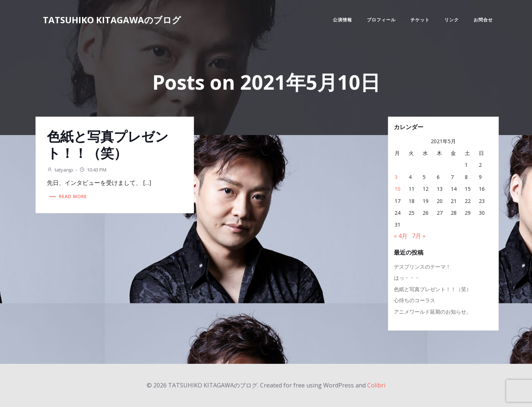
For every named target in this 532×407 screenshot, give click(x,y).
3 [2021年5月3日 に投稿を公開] (396, 177)
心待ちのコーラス (415, 300)
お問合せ (483, 20)
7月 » (419, 236)
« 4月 (401, 236)
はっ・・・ (407, 278)
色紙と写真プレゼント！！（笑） (433, 289)
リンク (452, 20)
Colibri (376, 385)
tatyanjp (60, 170)
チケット (420, 20)
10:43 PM (93, 170)
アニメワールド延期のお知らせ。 (433, 312)
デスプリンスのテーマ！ (422, 267)
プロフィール (381, 20)
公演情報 (342, 20)
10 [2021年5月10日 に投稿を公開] (398, 189)
